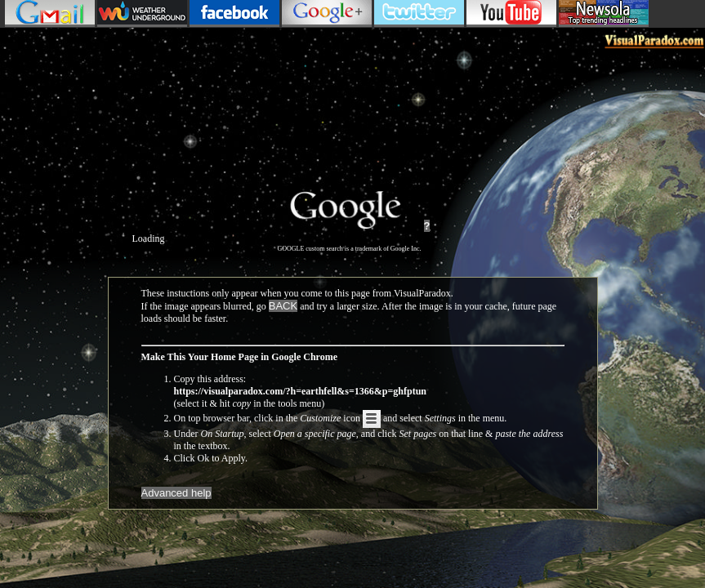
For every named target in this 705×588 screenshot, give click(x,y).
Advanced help (176, 493)
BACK (283, 306)
